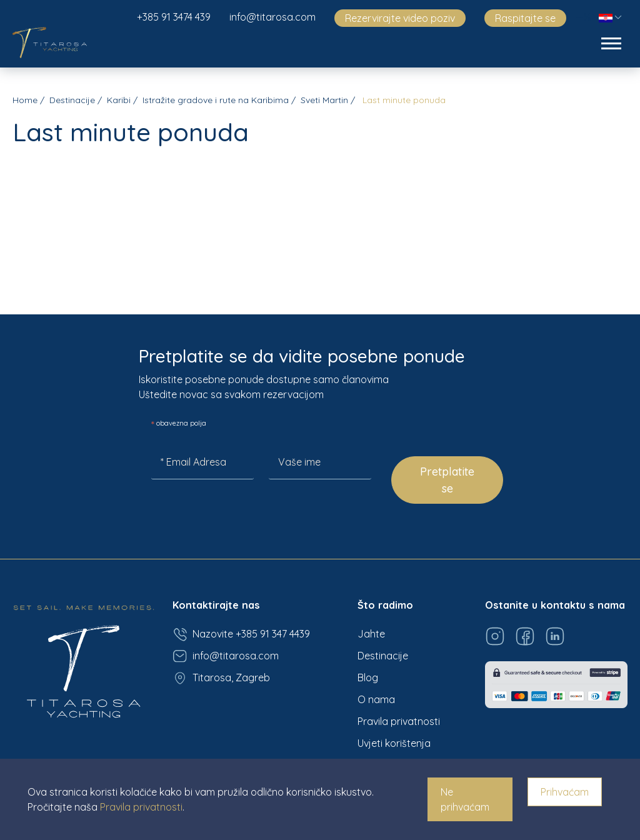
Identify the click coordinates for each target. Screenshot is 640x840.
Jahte (371, 634)
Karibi (119, 100)
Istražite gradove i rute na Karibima (216, 100)
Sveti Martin (324, 100)
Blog (368, 677)
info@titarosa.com (272, 17)
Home (25, 100)
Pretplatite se (447, 480)
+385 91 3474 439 (174, 17)
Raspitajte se (525, 18)
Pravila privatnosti (399, 721)
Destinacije (72, 100)
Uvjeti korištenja (394, 743)
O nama (376, 699)
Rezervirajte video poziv (400, 18)
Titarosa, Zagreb (221, 678)
